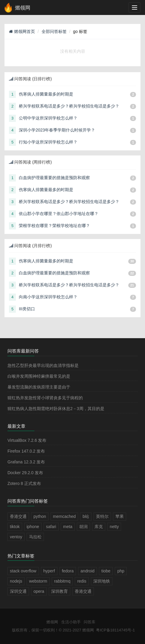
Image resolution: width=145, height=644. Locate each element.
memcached (64, 516)
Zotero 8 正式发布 (24, 483)
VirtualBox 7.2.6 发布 (27, 440)
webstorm (38, 581)
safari (51, 527)
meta (68, 527)
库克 (99, 527)
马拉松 (35, 537)
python (40, 516)
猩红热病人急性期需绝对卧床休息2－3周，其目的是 (56, 409)
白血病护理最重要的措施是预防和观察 (54, 178)
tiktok (15, 527)
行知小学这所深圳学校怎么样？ (48, 142)
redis (82, 581)
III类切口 (27, 309)
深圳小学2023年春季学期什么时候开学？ (57, 130)
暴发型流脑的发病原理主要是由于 (39, 387)
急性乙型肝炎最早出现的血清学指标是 (43, 365)
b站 (86, 516)
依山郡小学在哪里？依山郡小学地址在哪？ (59, 214)
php (121, 571)
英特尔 (102, 516)
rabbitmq (62, 581)
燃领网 (52, 622)
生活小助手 (71, 622)
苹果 (120, 516)
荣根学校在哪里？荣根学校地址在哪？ (54, 226)
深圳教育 (59, 591)
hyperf (49, 571)
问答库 (90, 622)
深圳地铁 (102, 581)
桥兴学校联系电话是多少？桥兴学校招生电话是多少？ (69, 106)
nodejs (16, 581)
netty (114, 527)
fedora (68, 571)
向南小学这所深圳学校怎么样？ (48, 297)
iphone (33, 527)
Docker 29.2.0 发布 (25, 473)
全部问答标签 (54, 31)
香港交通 (18, 516)
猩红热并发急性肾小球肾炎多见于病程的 (45, 398)
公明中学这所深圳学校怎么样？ (48, 118)
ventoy (16, 537)
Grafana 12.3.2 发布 (26, 462)
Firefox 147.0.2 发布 (26, 451)
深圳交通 (18, 591)
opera (39, 591)
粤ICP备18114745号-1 (115, 630)
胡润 (83, 527)
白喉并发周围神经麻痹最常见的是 (39, 376)
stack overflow (23, 571)
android (87, 571)
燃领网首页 (22, 31)
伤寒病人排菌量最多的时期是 (46, 94)
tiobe (106, 571)
